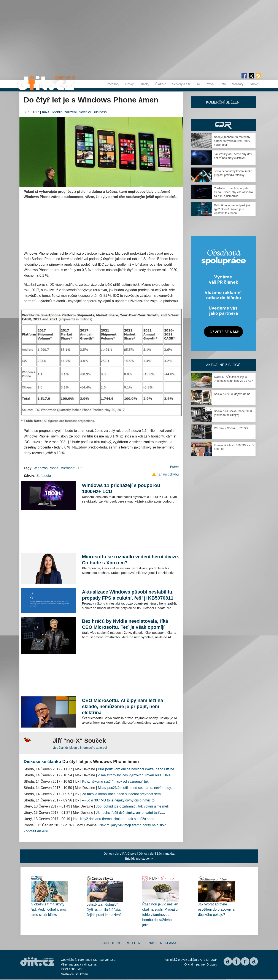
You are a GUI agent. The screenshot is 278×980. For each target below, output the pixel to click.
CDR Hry (223, 125)
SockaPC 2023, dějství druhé (232, 394)
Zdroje (254, 84)
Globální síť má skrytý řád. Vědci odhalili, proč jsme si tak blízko (49, 909)
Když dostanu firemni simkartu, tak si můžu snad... (119, 819)
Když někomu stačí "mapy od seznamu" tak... (117, 781)
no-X (46, 112)
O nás (150, 943)
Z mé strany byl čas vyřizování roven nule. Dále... (136, 775)
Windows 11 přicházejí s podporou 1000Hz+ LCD (121, 488)
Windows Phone (46, 468)
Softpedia (44, 476)
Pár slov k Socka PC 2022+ (231, 428)
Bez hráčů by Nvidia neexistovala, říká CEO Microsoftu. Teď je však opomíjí (125, 624)
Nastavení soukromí (74, 974)
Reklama (168, 943)
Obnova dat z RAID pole (120, 854)
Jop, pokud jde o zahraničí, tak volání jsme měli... (134, 806)
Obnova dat (146, 854)
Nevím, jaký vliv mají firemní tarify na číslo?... (134, 825)
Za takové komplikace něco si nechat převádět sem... (123, 794)
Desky (129, 84)
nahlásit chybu (168, 474)
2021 (80, 468)
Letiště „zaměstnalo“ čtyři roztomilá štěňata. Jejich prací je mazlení (104, 910)
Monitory (238, 84)
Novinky (85, 112)
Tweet (174, 467)
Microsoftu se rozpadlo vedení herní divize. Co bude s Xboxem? (130, 560)
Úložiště (161, 84)
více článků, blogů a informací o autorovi (80, 748)
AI (198, 84)
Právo (210, 84)
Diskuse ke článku (42, 761)
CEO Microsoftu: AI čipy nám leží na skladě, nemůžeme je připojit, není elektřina (122, 706)
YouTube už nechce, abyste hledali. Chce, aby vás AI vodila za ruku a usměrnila (234, 192)
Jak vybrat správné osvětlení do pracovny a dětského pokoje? (216, 909)
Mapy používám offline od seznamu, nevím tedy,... (136, 788)
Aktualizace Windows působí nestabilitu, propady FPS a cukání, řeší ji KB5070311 (128, 595)
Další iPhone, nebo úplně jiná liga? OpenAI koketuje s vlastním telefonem (232, 209)
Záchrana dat (166, 854)
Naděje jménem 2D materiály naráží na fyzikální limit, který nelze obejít (232, 141)
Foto (223, 84)
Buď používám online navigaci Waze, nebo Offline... (137, 769)
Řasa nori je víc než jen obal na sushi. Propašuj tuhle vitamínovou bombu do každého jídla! (160, 915)
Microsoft (68, 468)
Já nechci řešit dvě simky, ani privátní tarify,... (130, 813)
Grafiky (145, 84)
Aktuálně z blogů (223, 365)
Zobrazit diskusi (36, 831)
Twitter (133, 943)
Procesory (112, 84)
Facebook (111, 943)
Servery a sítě (181, 84)
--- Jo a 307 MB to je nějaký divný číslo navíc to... (120, 800)
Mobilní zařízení (64, 112)
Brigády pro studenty (139, 859)
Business (100, 112)
